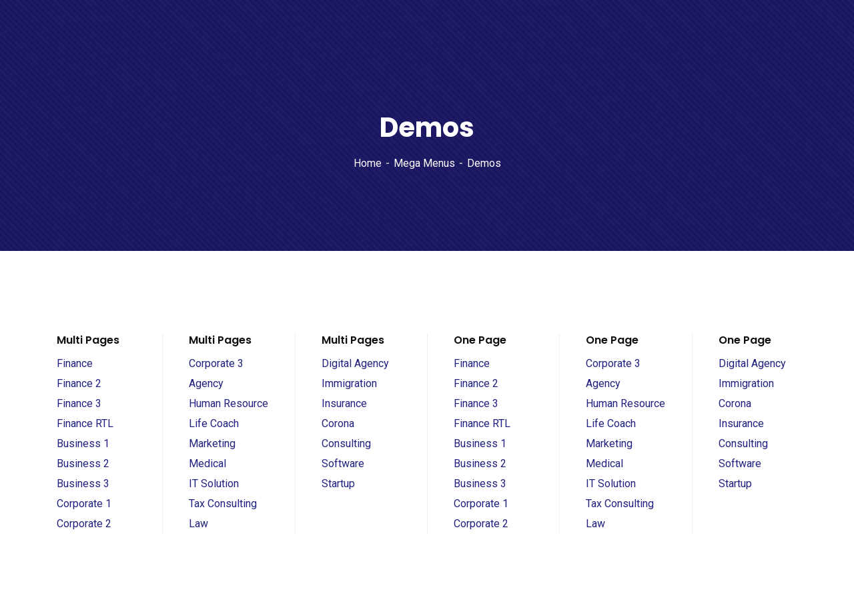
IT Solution (214, 484)
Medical (207, 464)
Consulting (346, 443)
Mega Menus (424, 163)
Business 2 (83, 464)
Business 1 (83, 443)
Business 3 (83, 484)
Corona (338, 423)
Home (368, 163)
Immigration (349, 383)
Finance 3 (79, 403)
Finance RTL (85, 423)
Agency (206, 383)
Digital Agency (355, 363)
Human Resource (229, 403)
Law (198, 524)
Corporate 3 (216, 363)
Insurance (344, 403)
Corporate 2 (84, 524)
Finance (75, 363)
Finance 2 (79, 383)
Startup (338, 484)
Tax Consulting (223, 504)
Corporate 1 (84, 504)
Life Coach (214, 423)
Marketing (212, 443)
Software (343, 464)
